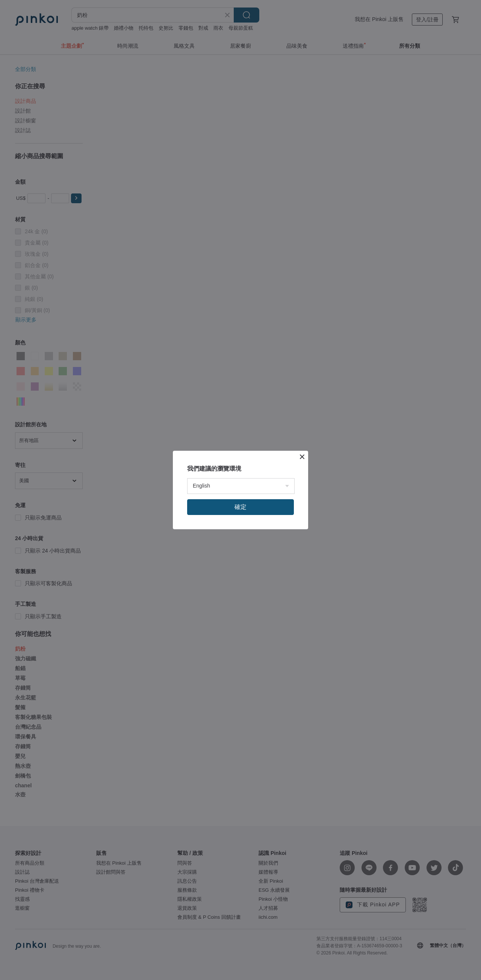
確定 (240, 507)
